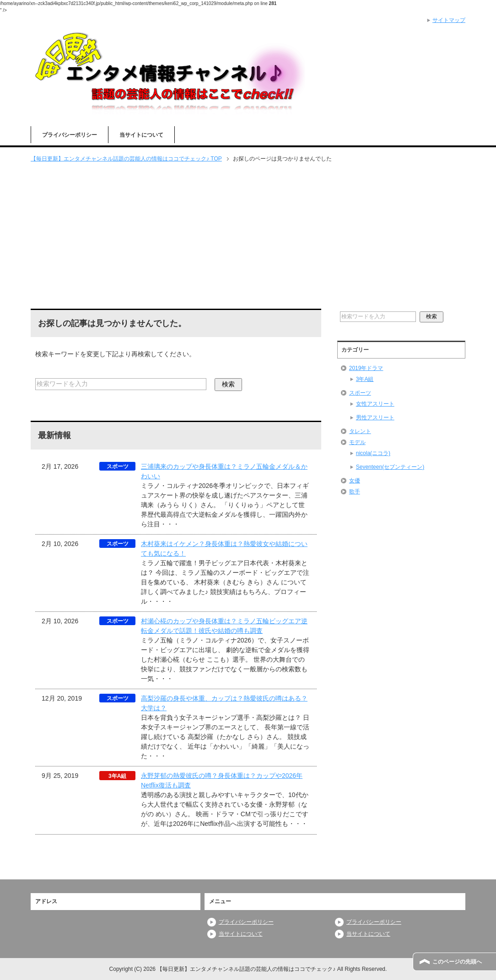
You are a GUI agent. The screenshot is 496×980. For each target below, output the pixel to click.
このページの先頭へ (457, 962)
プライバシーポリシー (70, 135)
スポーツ (360, 393)
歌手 (355, 492)
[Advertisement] (248, 236)
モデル (357, 442)
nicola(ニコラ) (373, 453)
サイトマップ (449, 20)
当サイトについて (141, 135)
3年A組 (365, 379)
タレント (360, 431)
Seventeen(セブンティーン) (390, 467)
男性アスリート (375, 418)
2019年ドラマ (366, 368)
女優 (355, 481)
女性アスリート (375, 404)
